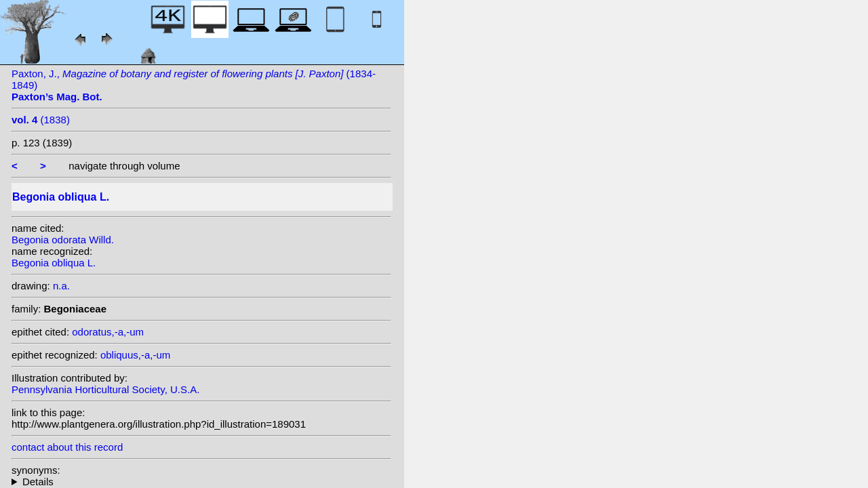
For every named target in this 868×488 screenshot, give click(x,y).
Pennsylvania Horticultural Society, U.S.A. (105, 389)
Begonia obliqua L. (54, 263)
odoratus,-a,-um (108, 332)
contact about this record (67, 447)
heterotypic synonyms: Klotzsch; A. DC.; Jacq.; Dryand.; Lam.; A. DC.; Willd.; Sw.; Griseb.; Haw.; (201, 482)
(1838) (41, 120)
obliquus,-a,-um (135, 355)
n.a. (61, 286)
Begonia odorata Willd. (63, 240)
